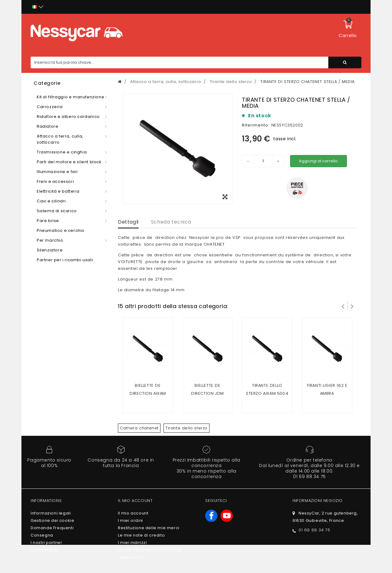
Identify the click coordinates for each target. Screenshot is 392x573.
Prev (343, 306)
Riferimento (255, 125)
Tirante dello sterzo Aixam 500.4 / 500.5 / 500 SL (267, 393)
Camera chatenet (139, 428)
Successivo (352, 306)
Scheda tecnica (171, 222)
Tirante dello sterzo (187, 428)
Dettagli (128, 222)
